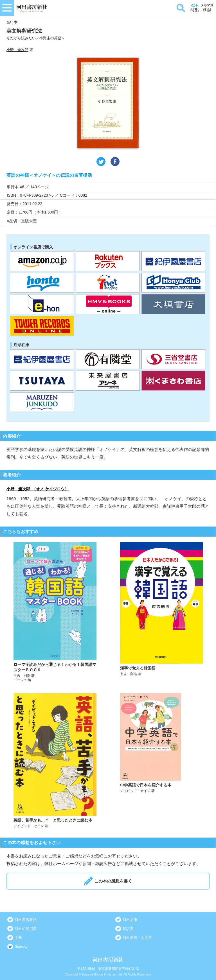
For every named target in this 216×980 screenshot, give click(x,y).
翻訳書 (128, 929)
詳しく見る (55, 612)
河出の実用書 (26, 929)
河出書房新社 (26, 920)
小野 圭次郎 (17, 50)
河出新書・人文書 (137, 938)
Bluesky (21, 947)
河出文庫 (130, 920)
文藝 (18, 938)
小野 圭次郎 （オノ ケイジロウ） (38, 489)
